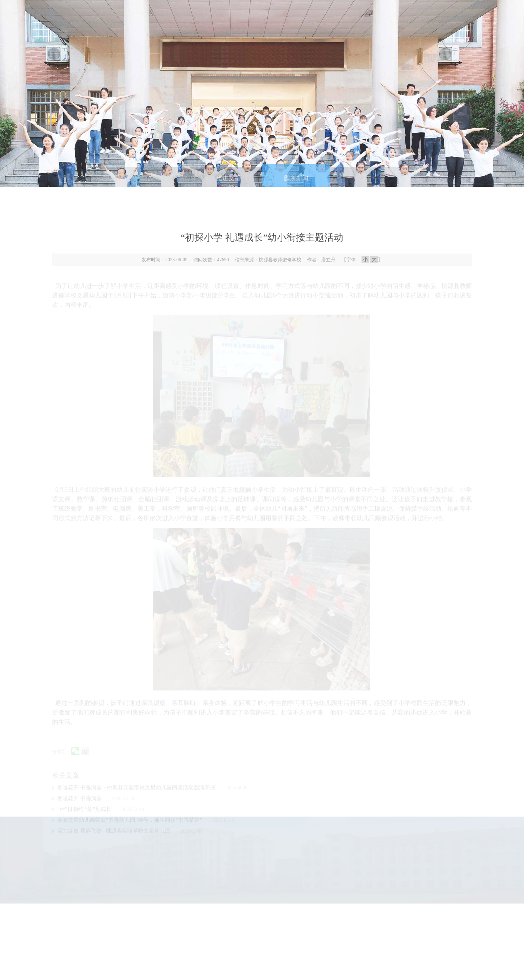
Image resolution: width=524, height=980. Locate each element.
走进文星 (228, 182)
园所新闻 (296, 182)
